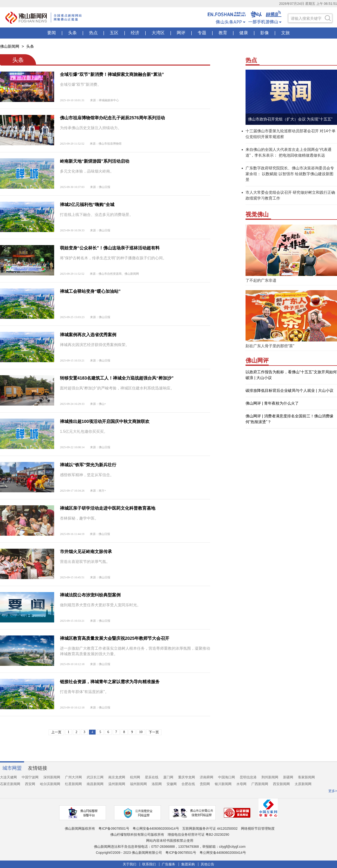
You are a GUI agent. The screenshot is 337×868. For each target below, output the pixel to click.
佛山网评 (257, 360)
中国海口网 (227, 777)
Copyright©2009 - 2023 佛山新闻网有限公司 (129, 853)
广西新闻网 (260, 784)
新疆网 (288, 777)
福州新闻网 (138, 784)
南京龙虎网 (117, 777)
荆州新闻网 (270, 777)
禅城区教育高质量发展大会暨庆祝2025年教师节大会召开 (115, 638)
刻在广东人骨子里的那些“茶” (270, 346)
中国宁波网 (30, 777)
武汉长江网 (95, 777)
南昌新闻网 (95, 784)
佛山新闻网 (10, 46)
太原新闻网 (303, 784)
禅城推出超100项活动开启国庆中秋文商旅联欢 (105, 421)
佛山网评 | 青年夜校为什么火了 (272, 403)
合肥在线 (188, 784)
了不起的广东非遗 (261, 280)
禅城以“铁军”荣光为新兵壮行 (88, 465)
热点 (251, 60)
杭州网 (135, 777)
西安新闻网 (281, 784)
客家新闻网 (306, 777)
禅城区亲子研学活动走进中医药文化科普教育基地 (108, 508)
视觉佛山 (257, 214)
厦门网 (168, 777)
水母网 (241, 784)
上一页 (56, 732)
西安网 (30, 784)
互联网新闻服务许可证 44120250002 (210, 828)
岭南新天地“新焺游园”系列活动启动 (95, 161)
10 (141, 732)
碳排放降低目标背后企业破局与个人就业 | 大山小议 (289, 391)
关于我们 (130, 864)
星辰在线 (152, 777)
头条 (30, 46)
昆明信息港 (248, 777)
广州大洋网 (73, 777)
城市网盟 (12, 768)
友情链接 (38, 768)
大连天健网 (8, 777)
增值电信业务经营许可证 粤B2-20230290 (198, 835)
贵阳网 (205, 784)
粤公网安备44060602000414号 (156, 828)
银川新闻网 (223, 784)
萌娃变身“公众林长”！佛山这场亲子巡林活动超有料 (110, 248)
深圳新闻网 (52, 777)
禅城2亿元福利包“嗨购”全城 (87, 205)
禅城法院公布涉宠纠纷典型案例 (90, 595)
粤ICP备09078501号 (114, 828)
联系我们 (149, 864)
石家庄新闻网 (10, 784)
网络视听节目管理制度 (258, 828)
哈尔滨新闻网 (50, 784)
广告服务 (168, 864)
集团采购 (188, 864)
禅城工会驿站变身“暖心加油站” (90, 291)
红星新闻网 (73, 784)
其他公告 (207, 864)
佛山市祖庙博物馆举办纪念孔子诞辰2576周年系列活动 (112, 118)
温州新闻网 (117, 784)
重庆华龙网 (187, 777)
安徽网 (172, 784)
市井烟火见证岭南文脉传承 (86, 552)
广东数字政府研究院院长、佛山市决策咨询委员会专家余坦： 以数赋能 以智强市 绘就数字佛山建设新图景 (290, 174)
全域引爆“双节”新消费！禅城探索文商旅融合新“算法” (112, 74)
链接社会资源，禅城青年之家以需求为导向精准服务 (110, 682)
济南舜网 (207, 777)
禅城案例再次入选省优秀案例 (88, 335)
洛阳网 (157, 784)
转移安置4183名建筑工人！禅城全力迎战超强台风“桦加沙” (117, 378)
